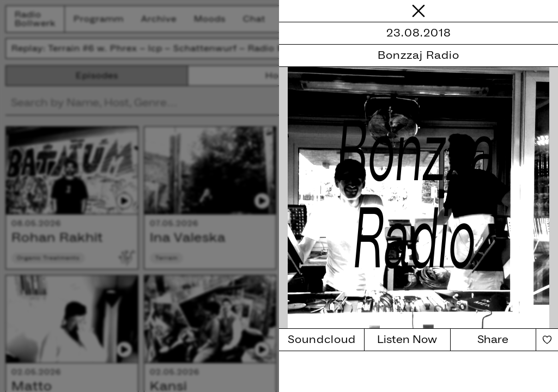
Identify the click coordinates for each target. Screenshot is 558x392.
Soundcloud (322, 340)
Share (493, 340)
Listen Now (407, 340)
